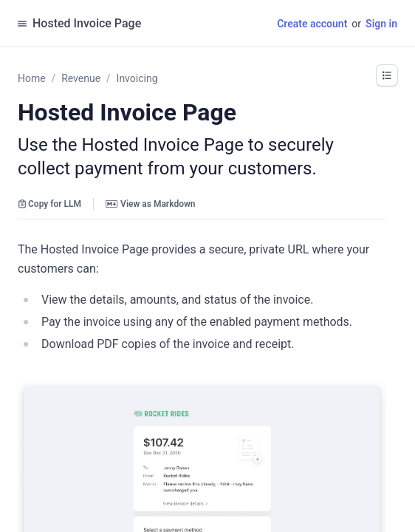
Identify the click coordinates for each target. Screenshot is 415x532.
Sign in (381, 24)
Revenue (81, 78)
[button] (387, 75)
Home (32, 78)
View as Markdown (150, 204)
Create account (312, 24)
